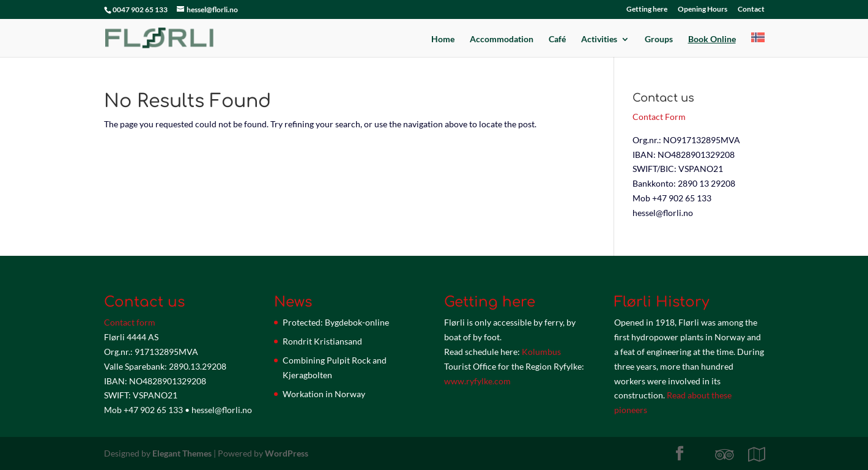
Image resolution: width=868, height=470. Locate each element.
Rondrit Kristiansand (322, 341)
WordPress (287, 453)
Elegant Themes (182, 453)
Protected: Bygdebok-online (336, 322)
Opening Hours (703, 9)
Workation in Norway (324, 394)
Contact (751, 9)
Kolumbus (541, 352)
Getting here (647, 9)
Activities (599, 39)
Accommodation (502, 39)
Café (557, 39)
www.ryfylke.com (477, 381)
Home (443, 39)
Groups (659, 39)
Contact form (130, 322)
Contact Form (659, 117)
